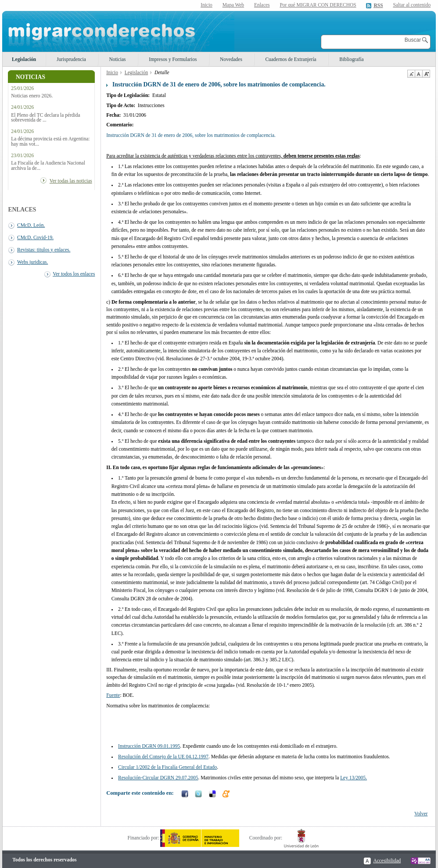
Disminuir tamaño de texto (411, 74)
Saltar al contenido (412, 5)
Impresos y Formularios (173, 59)
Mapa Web (233, 5)
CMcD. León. (31, 225)
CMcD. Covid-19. (35, 237)
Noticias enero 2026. (32, 96)
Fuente (113, 695)
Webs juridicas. (32, 262)
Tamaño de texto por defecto (418, 74)
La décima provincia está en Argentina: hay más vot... (50, 141)
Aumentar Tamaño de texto (426, 74)
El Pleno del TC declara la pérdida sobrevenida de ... (45, 118)
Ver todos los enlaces (74, 274)
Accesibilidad (387, 861)
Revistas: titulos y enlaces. (44, 250)
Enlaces (262, 5)
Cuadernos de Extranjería (291, 59)
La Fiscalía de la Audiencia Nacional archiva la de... (48, 165)
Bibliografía (351, 59)
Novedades (231, 59)
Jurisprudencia (71, 59)
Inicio (206, 5)
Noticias (117, 59)
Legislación (24, 59)
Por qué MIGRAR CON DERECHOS (318, 5)
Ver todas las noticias (71, 181)
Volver (421, 814)
